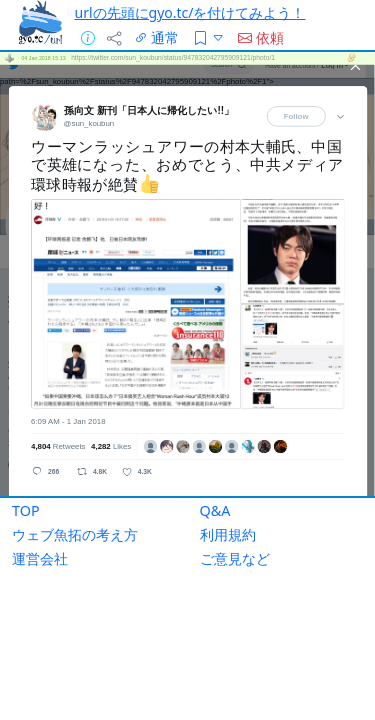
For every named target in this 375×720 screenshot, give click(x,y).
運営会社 (40, 523)
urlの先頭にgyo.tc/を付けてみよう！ (190, 12)
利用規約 (228, 499)
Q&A (215, 475)
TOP (26, 475)
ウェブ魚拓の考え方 (75, 499)
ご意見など (235, 523)
